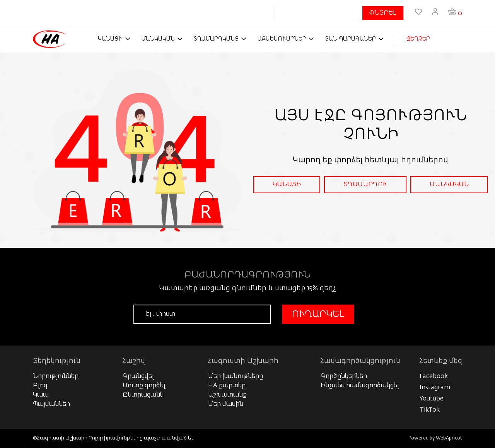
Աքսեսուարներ (282, 39)
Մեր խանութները (236, 376)
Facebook (434, 376)
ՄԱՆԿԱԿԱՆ (449, 185)
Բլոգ (40, 386)
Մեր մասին (226, 404)
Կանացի (110, 39)
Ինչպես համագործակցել (360, 386)
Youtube (432, 399)
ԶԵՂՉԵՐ (418, 39)
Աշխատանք (227, 395)
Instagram (435, 388)
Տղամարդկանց (216, 39)
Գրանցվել (138, 376)
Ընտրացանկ (143, 395)
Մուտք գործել (144, 386)
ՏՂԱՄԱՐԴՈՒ (365, 185)
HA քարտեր (227, 386)
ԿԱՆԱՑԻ (287, 185)
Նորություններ (56, 376)
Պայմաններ (51, 404)
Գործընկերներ (344, 376)
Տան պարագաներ (351, 39)
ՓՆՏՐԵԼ (383, 13)
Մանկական (158, 39)
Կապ (41, 395)
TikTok (430, 410)
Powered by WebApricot (435, 438)
